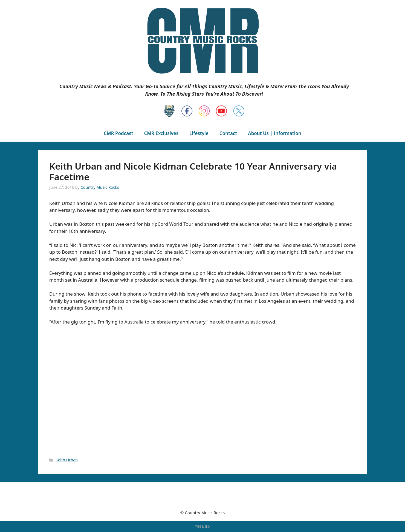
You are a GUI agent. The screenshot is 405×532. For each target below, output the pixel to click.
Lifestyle (199, 133)
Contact (228, 133)
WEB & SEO (203, 527)
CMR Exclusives (161, 133)
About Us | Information (275, 133)
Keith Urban (67, 460)
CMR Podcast (118, 133)
